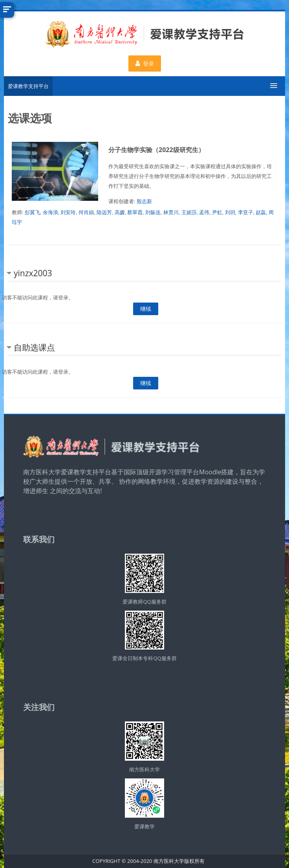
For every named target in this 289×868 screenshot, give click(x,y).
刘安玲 (68, 212)
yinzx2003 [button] (33, 273)
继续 (146, 309)
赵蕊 (261, 212)
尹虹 (217, 212)
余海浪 (50, 212)
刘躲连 (153, 212)
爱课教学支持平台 (28, 86)
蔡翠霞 (135, 212)
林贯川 (171, 212)
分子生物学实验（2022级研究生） (156, 150)
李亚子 (246, 212)
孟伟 (204, 212)
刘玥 (230, 212)
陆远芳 (104, 212)
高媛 (120, 212)
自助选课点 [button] (34, 347)
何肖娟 (86, 212)
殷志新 (144, 201)
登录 (145, 63)
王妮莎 (189, 212)
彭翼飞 (32, 212)
